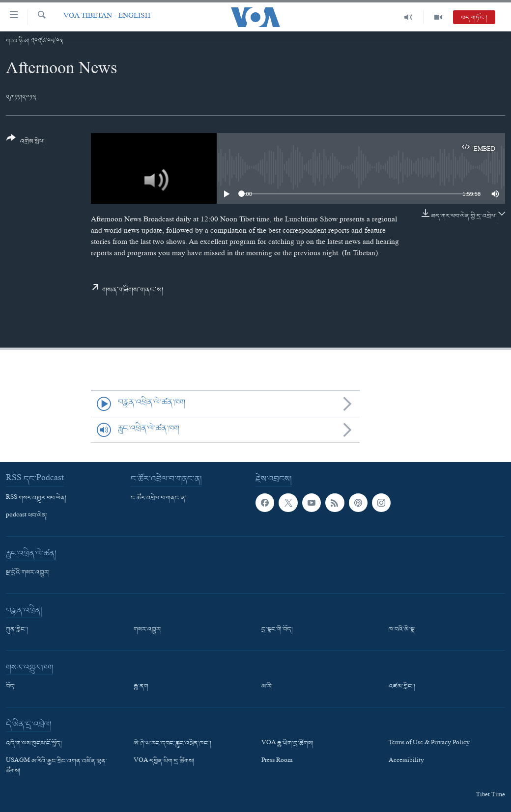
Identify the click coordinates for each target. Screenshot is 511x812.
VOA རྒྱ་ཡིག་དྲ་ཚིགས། (287, 744)
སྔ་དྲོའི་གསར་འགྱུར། (28, 573)
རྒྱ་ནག (141, 687)
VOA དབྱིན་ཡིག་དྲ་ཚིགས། (164, 762)
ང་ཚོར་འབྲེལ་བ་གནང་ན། (159, 498)
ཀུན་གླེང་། (17, 630)
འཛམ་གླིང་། (402, 687)
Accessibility (406, 762)
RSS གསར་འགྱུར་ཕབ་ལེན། (36, 498)
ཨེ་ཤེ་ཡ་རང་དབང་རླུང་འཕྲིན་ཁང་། (172, 744)
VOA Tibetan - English (107, 17)
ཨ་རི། (267, 687)
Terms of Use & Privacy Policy (429, 744)
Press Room (277, 762)
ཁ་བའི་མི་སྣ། (402, 630)
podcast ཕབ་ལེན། (27, 516)
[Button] (26, 143)
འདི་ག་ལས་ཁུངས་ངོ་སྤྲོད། (34, 744)
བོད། (11, 687)
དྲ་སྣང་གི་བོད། (277, 630)
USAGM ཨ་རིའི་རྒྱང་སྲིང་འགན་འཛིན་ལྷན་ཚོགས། (57, 767)
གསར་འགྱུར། (148, 630)
